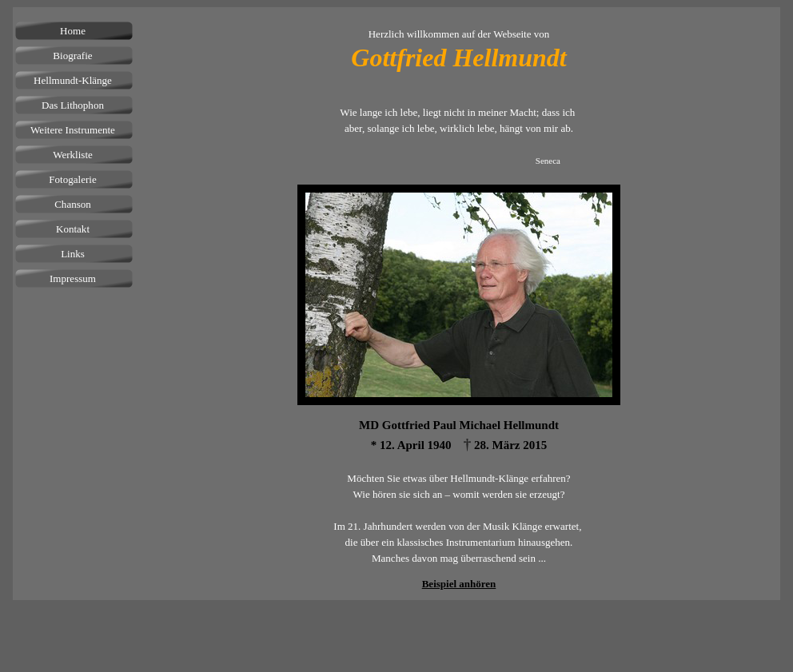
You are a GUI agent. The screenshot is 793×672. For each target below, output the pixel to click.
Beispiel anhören (459, 584)
